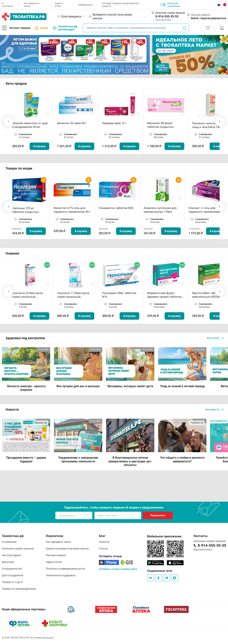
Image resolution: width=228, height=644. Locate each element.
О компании (7, 5)
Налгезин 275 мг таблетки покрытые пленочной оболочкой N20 (27, 210)
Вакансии (8, 562)
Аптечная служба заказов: (170, 13)
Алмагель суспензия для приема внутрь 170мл (160, 210)
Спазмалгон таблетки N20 (116, 208)
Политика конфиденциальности (65, 569)
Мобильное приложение (164, 536)
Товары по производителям (19, 589)
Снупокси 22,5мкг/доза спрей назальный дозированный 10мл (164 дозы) (29, 295)
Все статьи (215, 338)
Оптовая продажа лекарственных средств (121, 5)
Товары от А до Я (12, 582)
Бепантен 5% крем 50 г (72, 123)
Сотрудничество (12, 569)
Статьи (103, 549)
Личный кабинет (56, 555)
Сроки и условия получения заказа (67, 549)
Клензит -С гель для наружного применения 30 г (207, 210)
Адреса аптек (59, 5)
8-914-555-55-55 (167, 16)
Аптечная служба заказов (18, 549)
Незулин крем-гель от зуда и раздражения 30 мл (30, 125)
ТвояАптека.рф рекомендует (65, 28)
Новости (104, 542)
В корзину (39, 146)
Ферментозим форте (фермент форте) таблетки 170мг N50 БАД (164, 295)
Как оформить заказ (32, 5)
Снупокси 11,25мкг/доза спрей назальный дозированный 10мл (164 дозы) (74, 295)
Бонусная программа (170, 5)
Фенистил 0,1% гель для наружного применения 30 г (72, 210)
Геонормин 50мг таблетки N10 (119, 295)
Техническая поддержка (61, 575)
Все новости (214, 409)
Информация (85, 5)
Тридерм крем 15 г (114, 123)
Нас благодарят (12, 555)
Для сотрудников (13, 575)
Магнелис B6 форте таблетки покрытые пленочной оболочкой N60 (165, 125)
